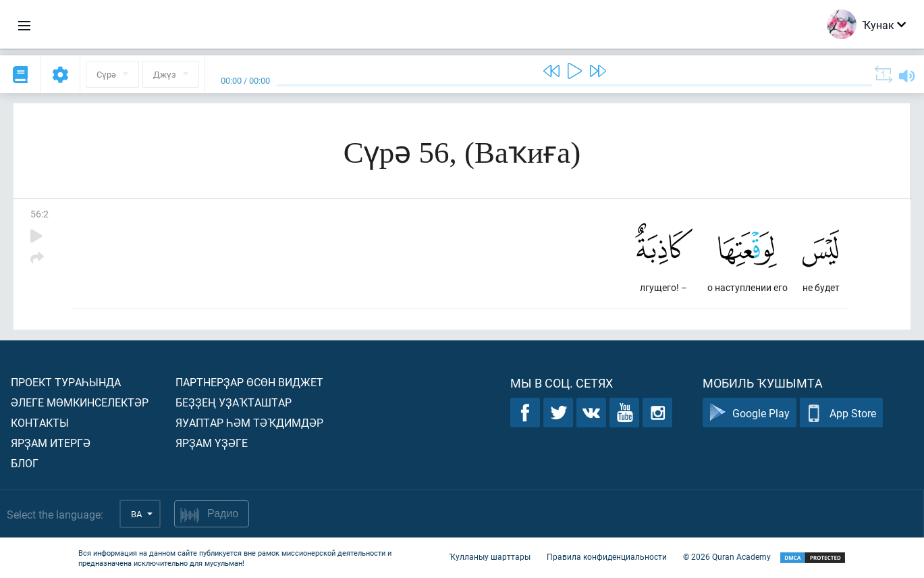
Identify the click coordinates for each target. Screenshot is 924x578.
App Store (841, 413)
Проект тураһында (66, 382)
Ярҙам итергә (51, 443)
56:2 (39, 214)
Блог (25, 463)
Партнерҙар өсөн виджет (249, 382)
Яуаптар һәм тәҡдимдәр (249, 422)
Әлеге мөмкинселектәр (80, 402)
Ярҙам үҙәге (212, 443)
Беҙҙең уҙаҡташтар (234, 402)
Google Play (750, 413)
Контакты (40, 422)
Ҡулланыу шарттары (490, 556)
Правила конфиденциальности (607, 556)
